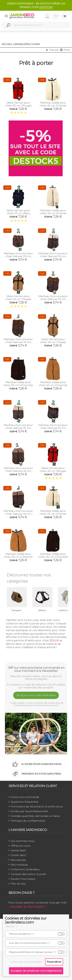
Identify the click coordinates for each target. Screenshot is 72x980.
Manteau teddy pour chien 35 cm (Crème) (53, 104)
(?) (33, 934)
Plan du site (18, 884)
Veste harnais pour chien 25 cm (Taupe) (18, 298)
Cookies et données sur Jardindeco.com (26, 920)
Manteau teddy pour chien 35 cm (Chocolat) (18, 384)
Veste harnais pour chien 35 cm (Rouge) (18, 104)
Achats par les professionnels (29, 811)
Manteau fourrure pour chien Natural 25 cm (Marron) (18, 256)
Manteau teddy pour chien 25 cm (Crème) (53, 512)
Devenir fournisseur (23, 879)
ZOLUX (54, 640)
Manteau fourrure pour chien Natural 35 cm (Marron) (18, 471)
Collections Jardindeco (25, 869)
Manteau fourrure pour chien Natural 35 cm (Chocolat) (53, 299)
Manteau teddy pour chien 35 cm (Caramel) (18, 555)
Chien (36, 44)
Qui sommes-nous (23, 841)
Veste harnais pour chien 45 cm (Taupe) (53, 341)
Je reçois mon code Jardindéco (36, 695)
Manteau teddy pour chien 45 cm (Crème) (53, 212)
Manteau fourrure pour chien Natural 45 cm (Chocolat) (18, 342)
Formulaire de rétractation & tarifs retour (37, 806)
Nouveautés (18, 860)
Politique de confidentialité (28, 821)
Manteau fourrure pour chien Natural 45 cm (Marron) (18, 514)
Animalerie (22, 44)
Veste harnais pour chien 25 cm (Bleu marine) (18, 213)
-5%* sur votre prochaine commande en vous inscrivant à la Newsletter (36, 669)
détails (12, 926)
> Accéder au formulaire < (27, 907)
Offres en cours (21, 846)
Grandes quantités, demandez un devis (35, 816)
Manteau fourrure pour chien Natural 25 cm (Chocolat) (53, 428)
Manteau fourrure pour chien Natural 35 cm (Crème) (53, 256)
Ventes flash (18, 850)
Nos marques (19, 865)
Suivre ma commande (25, 797)
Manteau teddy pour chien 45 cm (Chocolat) (53, 555)
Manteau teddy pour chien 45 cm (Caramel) (53, 384)
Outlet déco (18, 855)
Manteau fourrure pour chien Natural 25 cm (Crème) (18, 428)
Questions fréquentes (24, 802)
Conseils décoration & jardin (29, 874)
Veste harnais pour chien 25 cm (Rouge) (53, 469)
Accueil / (8, 44)
